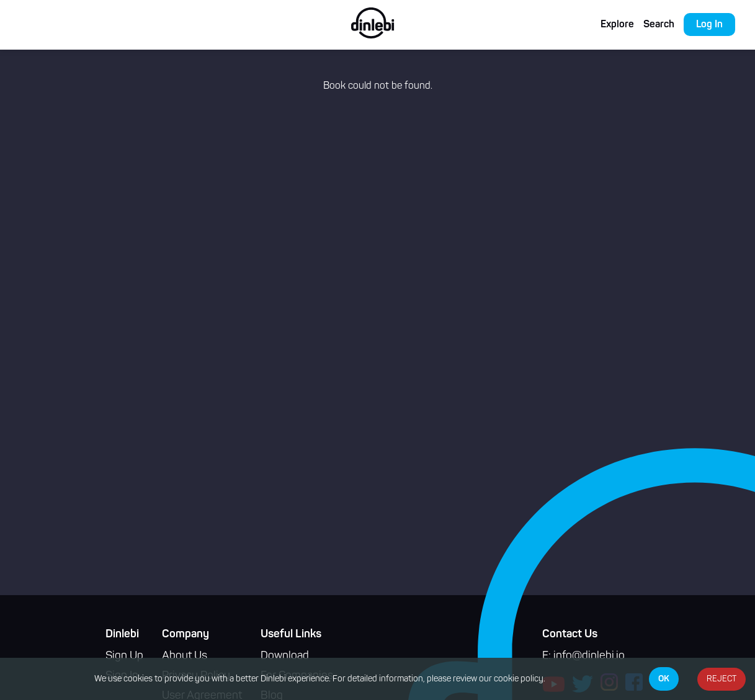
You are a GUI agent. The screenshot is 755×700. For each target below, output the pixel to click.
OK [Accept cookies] (664, 679)
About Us (185, 656)
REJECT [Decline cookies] (721, 679)
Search (659, 25)
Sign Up (124, 656)
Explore (617, 25)
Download (285, 656)
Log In (709, 25)
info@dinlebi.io (589, 656)
